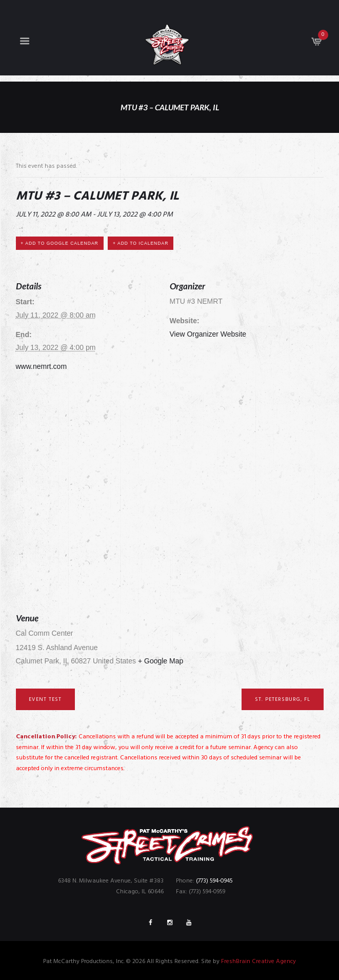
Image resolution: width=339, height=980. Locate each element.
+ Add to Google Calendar (59, 243)
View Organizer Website (208, 334)
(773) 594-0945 (214, 881)
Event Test (45, 700)
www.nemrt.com (42, 366)
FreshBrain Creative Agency (258, 962)
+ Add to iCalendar (141, 243)
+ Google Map (161, 661)
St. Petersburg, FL (283, 700)
